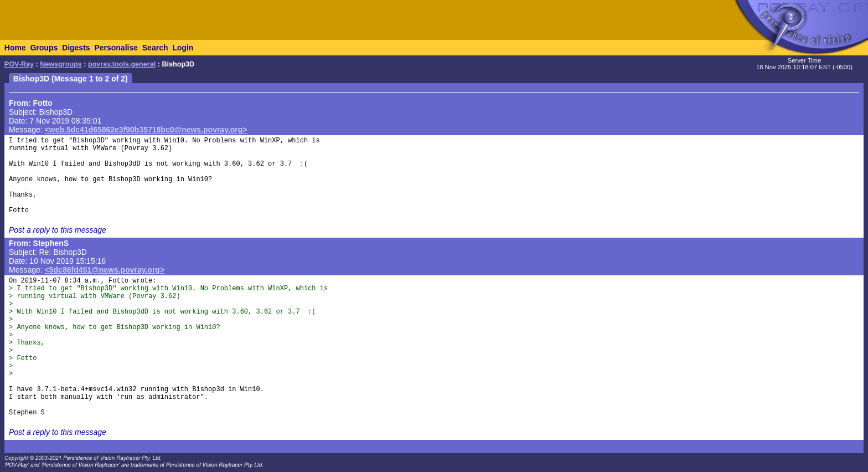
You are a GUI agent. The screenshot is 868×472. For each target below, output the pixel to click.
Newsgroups (61, 64)
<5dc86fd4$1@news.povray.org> (105, 270)
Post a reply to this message (58, 230)
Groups (44, 48)
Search (155, 48)
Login (183, 48)
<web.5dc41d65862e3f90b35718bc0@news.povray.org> (146, 130)
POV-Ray (19, 64)
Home (15, 48)
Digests (76, 48)
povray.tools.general (122, 64)
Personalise (116, 48)
